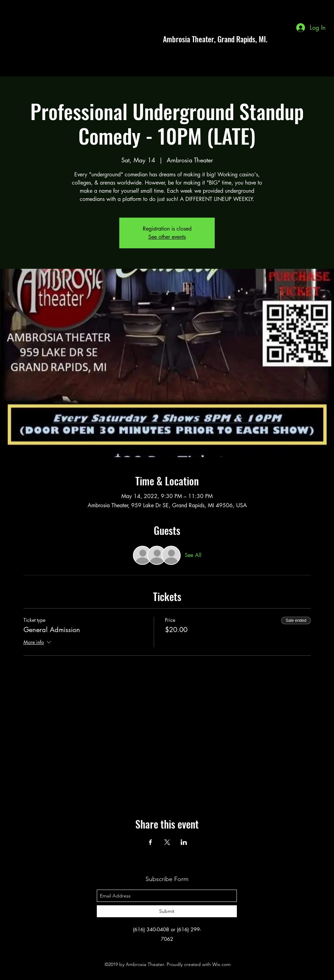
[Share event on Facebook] (150, 842)
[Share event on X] (167, 842)
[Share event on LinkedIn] (184, 842)
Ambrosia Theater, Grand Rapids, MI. (215, 39)
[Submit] (167, 911)
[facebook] (297, 39)
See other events (167, 237)
